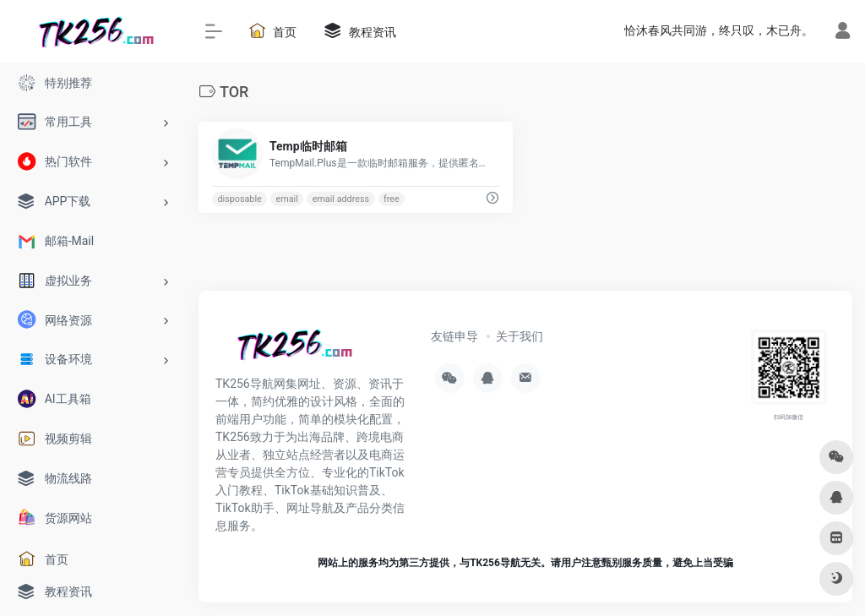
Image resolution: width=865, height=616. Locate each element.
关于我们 (520, 336)
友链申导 (454, 336)
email (287, 199)
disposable (239, 199)
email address (341, 199)
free (392, 199)
